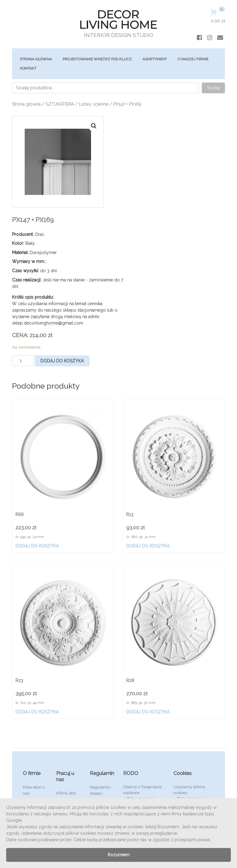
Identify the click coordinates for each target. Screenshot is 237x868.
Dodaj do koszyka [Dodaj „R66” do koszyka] (37, 546)
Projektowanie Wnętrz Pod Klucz (97, 59)
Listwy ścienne (94, 104)
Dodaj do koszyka (62, 361)
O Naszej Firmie (193, 59)
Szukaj (213, 88)
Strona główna (36, 59)
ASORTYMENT (155, 59)
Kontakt (28, 68)
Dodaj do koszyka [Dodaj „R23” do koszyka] (37, 712)
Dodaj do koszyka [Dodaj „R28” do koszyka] (148, 712)
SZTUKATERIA (60, 104)
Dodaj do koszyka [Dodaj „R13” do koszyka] (148, 546)
